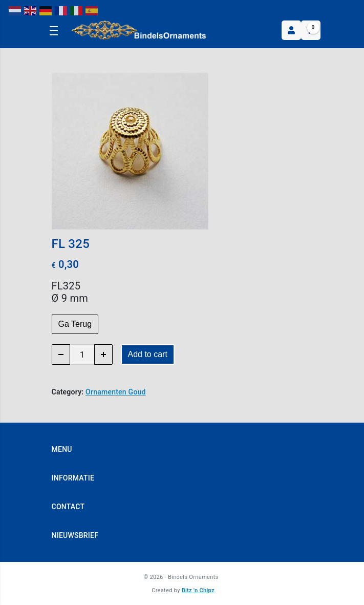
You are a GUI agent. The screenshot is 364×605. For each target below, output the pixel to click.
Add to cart (148, 354)
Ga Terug (75, 324)
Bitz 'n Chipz (198, 590)
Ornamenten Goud (116, 392)
